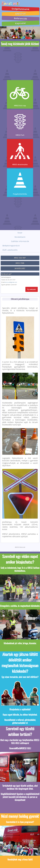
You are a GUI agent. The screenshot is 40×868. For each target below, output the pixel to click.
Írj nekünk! (32, 288)
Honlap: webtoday (35, 549)
